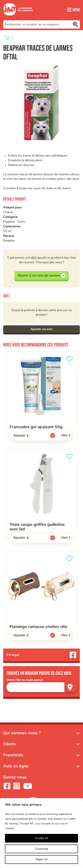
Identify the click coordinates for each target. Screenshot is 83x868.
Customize (41, 849)
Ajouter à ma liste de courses (42, 276)
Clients (10, 745)
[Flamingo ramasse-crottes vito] (41, 594)
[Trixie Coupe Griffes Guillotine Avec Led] (41, 494)
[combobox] (41, 24)
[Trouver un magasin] (70, 688)
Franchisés (13, 756)
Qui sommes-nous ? (22, 734)
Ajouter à (29, 437)
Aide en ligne (16, 767)
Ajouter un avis (41, 330)
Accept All (41, 838)
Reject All (42, 860)
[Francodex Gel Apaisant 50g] (41, 394)
